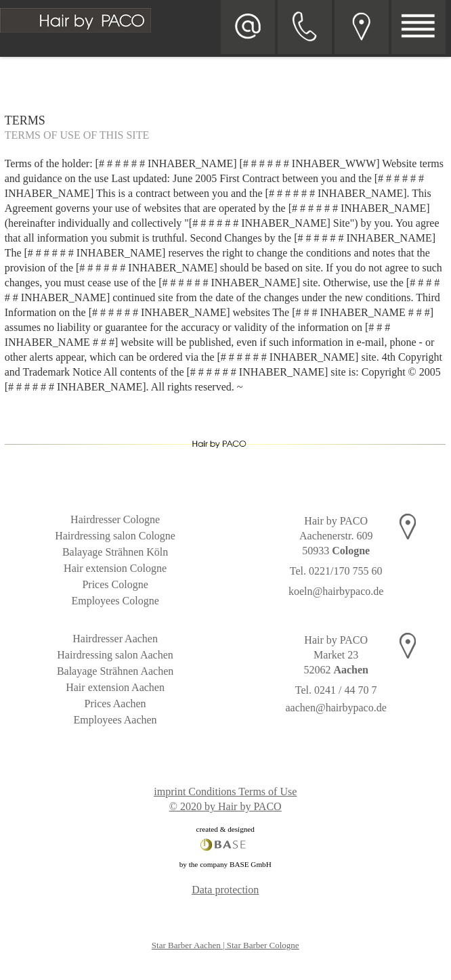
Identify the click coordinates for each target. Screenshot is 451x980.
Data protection (225, 890)
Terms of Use (267, 792)
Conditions (212, 792)
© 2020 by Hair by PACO (225, 806)
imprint (170, 792)
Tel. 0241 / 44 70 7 (336, 690)
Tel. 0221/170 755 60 (336, 571)
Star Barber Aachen (186, 945)
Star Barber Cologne (263, 945)
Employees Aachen (115, 720)
